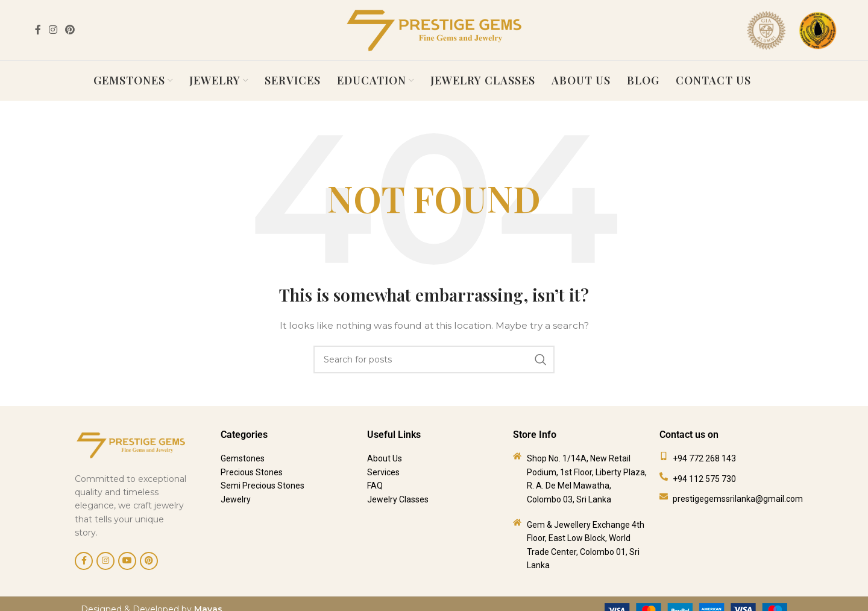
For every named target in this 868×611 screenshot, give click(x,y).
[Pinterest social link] (70, 30)
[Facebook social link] (38, 30)
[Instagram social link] (53, 30)
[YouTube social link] (127, 557)
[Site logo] (434, 30)
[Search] (434, 356)
